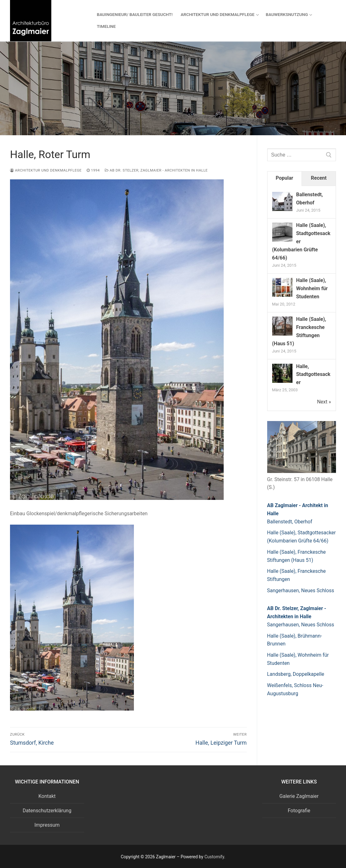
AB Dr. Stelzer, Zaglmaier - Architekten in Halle (156, 170)
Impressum (47, 825)
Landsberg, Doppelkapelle (296, 674)
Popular (284, 178)
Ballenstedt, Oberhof (290, 522)
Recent (319, 178)
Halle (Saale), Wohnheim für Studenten (312, 288)
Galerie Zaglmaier (299, 796)
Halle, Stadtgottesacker (313, 375)
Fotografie (299, 811)
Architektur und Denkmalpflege (46, 170)
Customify (214, 857)
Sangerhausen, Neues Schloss (301, 591)
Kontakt (47, 796)
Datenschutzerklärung (47, 811)
